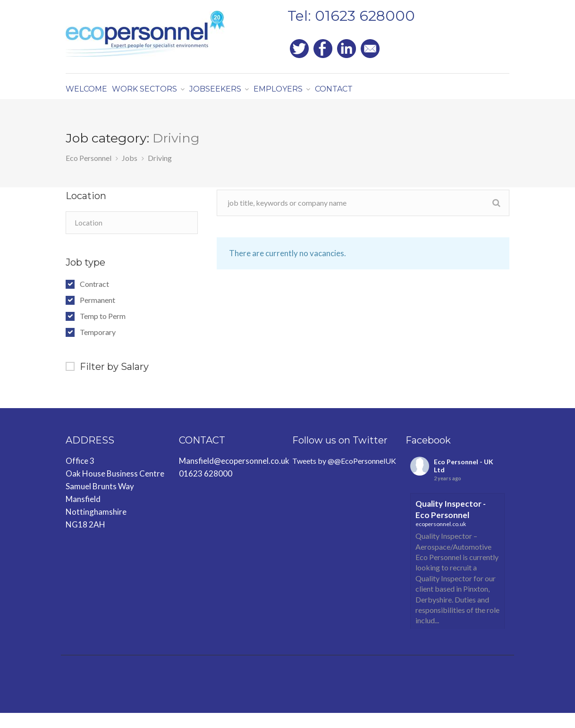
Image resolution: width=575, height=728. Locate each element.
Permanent (97, 315)
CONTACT (373, 94)
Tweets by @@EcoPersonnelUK (344, 476)
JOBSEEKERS (237, 94)
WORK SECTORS (158, 94)
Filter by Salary (114, 382)
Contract (94, 299)
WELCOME (91, 94)
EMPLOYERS (307, 94)
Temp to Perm (103, 331)
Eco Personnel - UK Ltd (464, 481)
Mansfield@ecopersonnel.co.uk (234, 476)
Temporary (98, 347)
